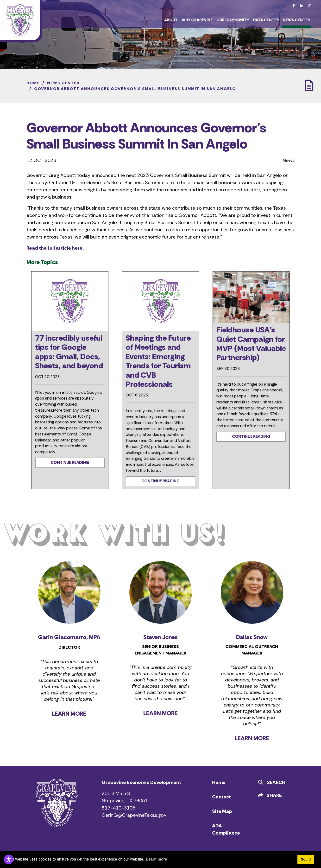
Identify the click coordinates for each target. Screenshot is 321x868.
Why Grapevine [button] (197, 20)
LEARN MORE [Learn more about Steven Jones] (160, 713)
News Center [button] (296, 20)
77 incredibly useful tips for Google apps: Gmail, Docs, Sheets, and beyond (69, 352)
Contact (221, 797)
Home (219, 782)
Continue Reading (70, 463)
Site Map (222, 811)
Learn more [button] (156, 859)
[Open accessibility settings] (9, 859)
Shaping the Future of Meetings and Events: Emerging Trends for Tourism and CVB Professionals (158, 361)
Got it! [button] (306, 859)
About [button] (171, 20)
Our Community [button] (233, 20)
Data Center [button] (266, 20)
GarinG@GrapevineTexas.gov (134, 815)
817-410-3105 (119, 808)
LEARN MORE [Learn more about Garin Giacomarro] (69, 714)
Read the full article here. (55, 248)
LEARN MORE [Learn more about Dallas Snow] (252, 738)
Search (272, 782)
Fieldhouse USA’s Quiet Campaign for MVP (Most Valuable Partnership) (251, 344)
